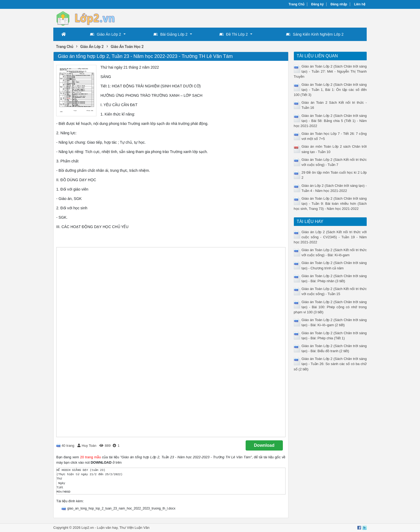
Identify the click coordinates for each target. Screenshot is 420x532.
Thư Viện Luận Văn (134, 528)
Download (264, 445)
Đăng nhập (339, 4)
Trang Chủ (296, 4)
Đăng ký (318, 4)
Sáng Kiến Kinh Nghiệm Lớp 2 (315, 34)
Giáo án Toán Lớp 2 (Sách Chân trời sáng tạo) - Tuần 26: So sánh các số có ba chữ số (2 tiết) (330, 364)
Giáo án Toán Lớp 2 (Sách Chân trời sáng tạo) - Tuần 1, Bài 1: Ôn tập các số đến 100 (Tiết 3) (330, 90)
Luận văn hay (107, 528)
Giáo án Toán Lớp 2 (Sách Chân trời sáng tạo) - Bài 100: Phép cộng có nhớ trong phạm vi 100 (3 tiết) (330, 307)
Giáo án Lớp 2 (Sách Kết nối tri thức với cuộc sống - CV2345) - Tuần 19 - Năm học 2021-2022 (330, 237)
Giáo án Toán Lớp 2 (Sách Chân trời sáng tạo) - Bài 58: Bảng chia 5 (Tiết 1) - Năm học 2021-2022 (330, 121)
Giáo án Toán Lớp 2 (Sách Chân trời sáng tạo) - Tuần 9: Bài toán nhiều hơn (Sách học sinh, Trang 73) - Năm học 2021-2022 (330, 204)
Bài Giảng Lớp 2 (170, 34)
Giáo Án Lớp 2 (106, 34)
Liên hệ (360, 4)
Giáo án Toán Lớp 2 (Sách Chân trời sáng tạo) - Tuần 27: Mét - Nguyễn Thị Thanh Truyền (330, 71)
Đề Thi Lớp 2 (234, 34)
